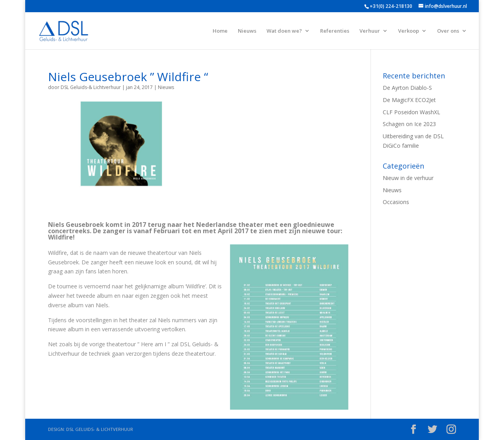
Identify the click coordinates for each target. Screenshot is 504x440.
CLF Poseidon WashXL (411, 112)
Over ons (448, 31)
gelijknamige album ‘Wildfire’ (170, 286)
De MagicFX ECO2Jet (409, 100)
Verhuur (370, 31)
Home (220, 31)
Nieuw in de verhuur (408, 178)
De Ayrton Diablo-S (407, 88)
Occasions (396, 202)
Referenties (335, 31)
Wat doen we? (284, 31)
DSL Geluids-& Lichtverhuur (91, 87)
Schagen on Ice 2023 (409, 124)
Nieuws (247, 31)
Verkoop (409, 31)
